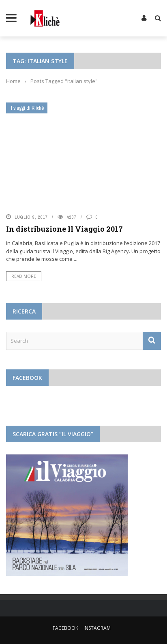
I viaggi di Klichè (28, 108)
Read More (24, 276)
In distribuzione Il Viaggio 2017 (64, 229)
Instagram (97, 628)
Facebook (65, 628)
